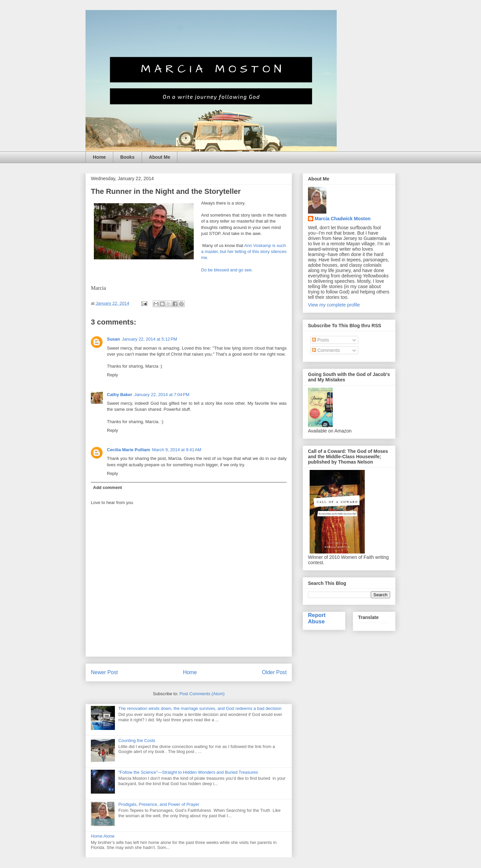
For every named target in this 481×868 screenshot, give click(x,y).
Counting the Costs (137, 740)
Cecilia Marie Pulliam (128, 450)
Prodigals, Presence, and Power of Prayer (159, 804)
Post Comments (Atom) (202, 694)
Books (127, 157)
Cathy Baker (120, 395)
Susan (113, 339)
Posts (320, 340)
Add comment (108, 487)
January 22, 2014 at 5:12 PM (149, 339)
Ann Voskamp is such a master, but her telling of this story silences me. (244, 252)
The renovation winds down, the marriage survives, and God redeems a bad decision (200, 708)
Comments (326, 350)
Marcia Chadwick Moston (343, 219)
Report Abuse (317, 618)
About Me (160, 157)
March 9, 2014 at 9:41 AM (177, 450)
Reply (112, 375)
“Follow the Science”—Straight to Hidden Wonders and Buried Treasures (188, 772)
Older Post (274, 672)
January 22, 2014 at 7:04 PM (162, 395)
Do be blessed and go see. (227, 270)
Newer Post (104, 672)
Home (99, 157)
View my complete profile (334, 305)
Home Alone (103, 836)
